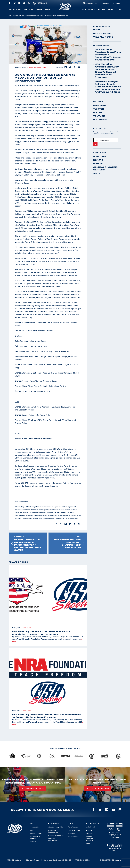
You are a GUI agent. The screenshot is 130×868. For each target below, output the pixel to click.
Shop (110, 9)
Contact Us (35, 827)
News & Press (102, 33)
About (39, 9)
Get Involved (15, 9)
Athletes (29, 9)
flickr (98, 112)
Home (10, 16)
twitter (99, 109)
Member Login (91, 3)
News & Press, (35, 67)
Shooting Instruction (52, 839)
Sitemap (34, 841)
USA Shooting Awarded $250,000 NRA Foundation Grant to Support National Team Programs (106, 71)
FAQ (32, 830)
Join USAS (100, 156)
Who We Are (73, 827)
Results (43, 67)
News (47, 9)
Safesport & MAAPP (35, 837)
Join (84, 9)
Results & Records (56, 835)
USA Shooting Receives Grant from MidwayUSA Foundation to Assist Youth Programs (107, 55)
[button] (65, 67)
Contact (116, 3)
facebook (100, 105)
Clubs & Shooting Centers (105, 168)
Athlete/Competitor (56, 827)
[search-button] (120, 10)
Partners (72, 833)
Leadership (73, 836)
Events (102, 9)
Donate (92, 9)
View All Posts (103, 37)
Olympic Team (74, 830)
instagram (100, 120)
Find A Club (105, 3)
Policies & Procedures (53, 831)
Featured (21, 16)
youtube (99, 116)
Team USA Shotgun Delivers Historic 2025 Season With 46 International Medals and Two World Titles (107, 87)
